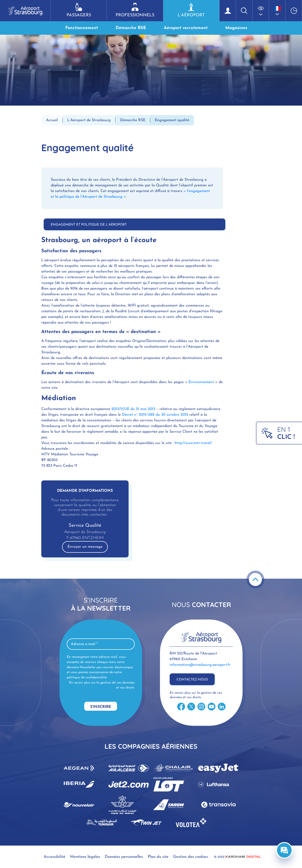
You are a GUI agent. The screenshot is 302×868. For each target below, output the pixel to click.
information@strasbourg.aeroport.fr (200, 665)
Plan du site (158, 857)
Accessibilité (55, 857)
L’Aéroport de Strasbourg (89, 120)
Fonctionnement (82, 28)
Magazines (236, 28)
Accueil (52, 120)
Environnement (202, 382)
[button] (261, 11)
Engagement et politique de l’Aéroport (89, 225)
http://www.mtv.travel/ (193, 443)
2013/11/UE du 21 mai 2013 (133, 409)
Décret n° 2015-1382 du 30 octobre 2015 (156, 415)
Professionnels (135, 10)
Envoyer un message (85, 547)
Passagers (79, 10)
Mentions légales (85, 857)
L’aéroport (191, 10)
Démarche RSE (131, 28)
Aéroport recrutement (186, 28)
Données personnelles (124, 857)
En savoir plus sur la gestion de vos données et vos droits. (102, 685)
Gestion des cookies (191, 857)
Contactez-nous (192, 680)
